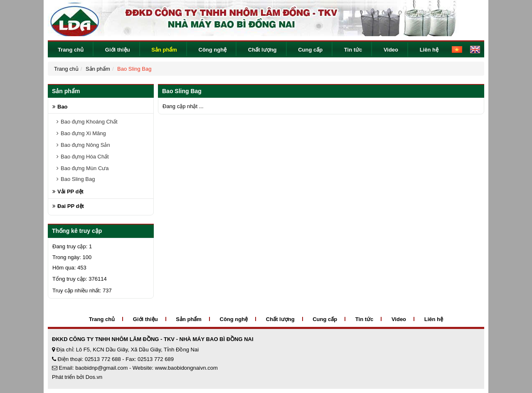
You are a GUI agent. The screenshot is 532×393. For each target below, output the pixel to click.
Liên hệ (429, 50)
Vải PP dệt (70, 192)
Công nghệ (213, 50)
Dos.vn (94, 377)
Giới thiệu (118, 50)
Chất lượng (262, 50)
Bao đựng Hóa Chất (85, 157)
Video (391, 50)
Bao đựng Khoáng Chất (89, 122)
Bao (63, 107)
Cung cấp (310, 50)
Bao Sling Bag (134, 69)
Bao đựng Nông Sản (85, 145)
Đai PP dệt (71, 206)
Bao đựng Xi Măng (83, 133)
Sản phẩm (164, 50)
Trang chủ (71, 50)
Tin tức (353, 50)
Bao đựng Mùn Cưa (85, 168)
